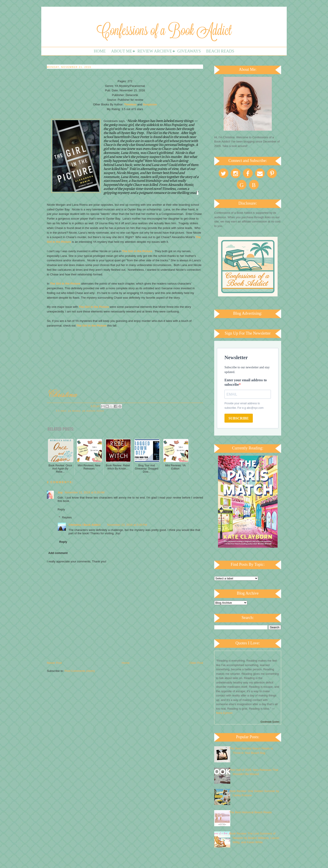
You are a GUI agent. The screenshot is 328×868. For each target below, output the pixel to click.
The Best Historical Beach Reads (250, 812)
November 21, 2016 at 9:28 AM (85, 492)
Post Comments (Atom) (80, 671)
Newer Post (54, 663)
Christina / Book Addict (84, 525)
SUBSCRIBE (239, 418)
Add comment (58, 553)
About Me (122, 51)
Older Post (196, 663)
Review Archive (155, 51)
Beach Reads (220, 51)
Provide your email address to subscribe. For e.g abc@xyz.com (244, 406)
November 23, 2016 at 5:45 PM (127, 525)
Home (100, 51)
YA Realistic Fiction (93, 411)
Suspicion (150, 104)
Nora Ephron (224, 713)
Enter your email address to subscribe (246, 382)
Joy (60, 492)
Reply (61, 509)
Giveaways (189, 51)
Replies (67, 517)
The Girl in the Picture (137, 251)
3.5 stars (61, 411)
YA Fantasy (75, 411)
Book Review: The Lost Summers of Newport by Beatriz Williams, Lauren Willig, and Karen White (254, 838)
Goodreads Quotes (270, 722)
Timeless (130, 104)
